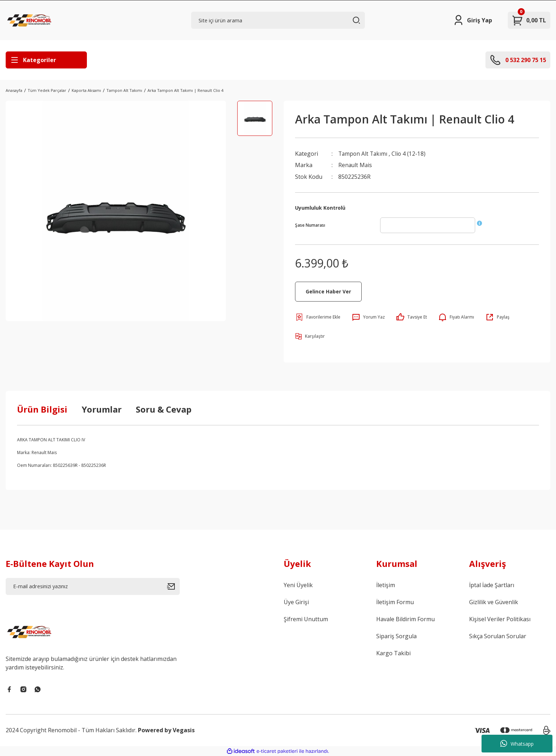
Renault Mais (356, 165)
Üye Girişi (296, 602)
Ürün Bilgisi (42, 409)
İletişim (386, 585)
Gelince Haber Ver (328, 291)
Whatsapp (517, 744)
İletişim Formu (395, 602)
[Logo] (30, 20)
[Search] (278, 20)
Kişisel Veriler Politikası (500, 619)
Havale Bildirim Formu (405, 619)
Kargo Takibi (393, 653)
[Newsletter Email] (93, 586)
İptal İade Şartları (492, 585)
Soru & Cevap (164, 409)
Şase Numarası (310, 225)
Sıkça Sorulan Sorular (498, 636)
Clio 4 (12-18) (410, 154)
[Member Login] (472, 20)
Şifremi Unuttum (306, 619)
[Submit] (173, 586)
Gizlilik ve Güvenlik (494, 602)
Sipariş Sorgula (396, 636)
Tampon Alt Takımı (364, 154)
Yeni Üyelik (298, 585)
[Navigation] (46, 60)
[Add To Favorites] (318, 317)
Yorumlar (102, 409)
